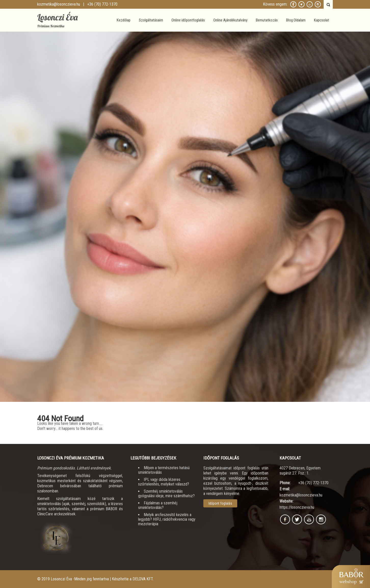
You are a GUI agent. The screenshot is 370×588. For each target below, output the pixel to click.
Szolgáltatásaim (151, 20)
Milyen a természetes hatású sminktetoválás (164, 470)
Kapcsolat (321, 20)
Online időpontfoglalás (188, 20)
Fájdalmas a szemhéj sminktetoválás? (158, 505)
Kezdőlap (124, 20)
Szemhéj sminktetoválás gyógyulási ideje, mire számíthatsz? (166, 494)
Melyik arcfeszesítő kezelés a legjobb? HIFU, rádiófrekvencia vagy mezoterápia (167, 519)
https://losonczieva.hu (297, 507)
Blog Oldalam (296, 20)
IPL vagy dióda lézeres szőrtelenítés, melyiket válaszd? (164, 482)
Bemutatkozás (267, 20)
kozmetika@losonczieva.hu (59, 4)
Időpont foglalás (220, 503)
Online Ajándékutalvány (230, 20)
